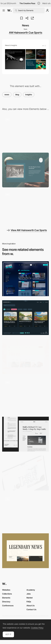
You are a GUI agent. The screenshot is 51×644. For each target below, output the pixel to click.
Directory (6, 602)
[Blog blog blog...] (26, 434)
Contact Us (31, 609)
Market (30, 598)
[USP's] (26, 132)
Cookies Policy (37, 628)
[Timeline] (26, 207)
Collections (7, 594)
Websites (6, 590)
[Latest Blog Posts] (26, 279)
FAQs (29, 602)
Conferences (8, 606)
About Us (31, 606)
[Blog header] (26, 473)
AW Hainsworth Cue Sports (26, 33)
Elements (6, 598)
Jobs (29, 594)
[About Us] (26, 170)
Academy (31, 590)
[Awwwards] (9, 10)
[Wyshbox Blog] (26, 395)
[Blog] (26, 318)
